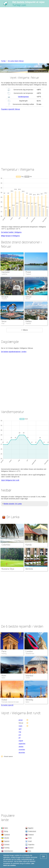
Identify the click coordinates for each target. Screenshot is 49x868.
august (21, 741)
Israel (30, 841)
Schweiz (7, 844)
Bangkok (5, 297)
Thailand (31, 835)
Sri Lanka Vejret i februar (16, 61)
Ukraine (7, 838)
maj (20, 732)
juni (20, 735)
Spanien (7, 841)
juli (20, 738)
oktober (21, 747)
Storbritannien (30, 654)
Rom (4, 676)
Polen (30, 838)
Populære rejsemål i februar (11, 109)
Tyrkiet (28, 678)
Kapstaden (6, 272)
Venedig (29, 700)
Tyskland (7, 835)
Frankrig (4, 654)
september (22, 744)
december (22, 752)
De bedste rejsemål (7, 705)
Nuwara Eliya (8, 569)
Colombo (6, 545)
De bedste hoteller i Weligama (11, 232)
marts (20, 726)
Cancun (28, 297)
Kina (30, 851)
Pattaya (29, 321)
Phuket (28, 272)
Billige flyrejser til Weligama (10, 236)
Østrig (6, 831)
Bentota (29, 569)
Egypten (31, 828)
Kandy (29, 545)
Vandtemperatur (23, 97)
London (29, 651)
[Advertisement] (24, 34)
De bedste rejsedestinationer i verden (14, 352)
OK (43, 857)
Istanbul (29, 676)
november (22, 750)
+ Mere (25, 330)
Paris (4, 651)
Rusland (31, 848)
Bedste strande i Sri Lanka (13, 504)
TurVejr (3, 61)
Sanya (4, 321)
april (20, 729)
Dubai (4, 700)
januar (21, 720)
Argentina (31, 844)
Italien (3, 678)
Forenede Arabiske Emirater (10, 702)
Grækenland (32, 831)
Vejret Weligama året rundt (10, 480)
